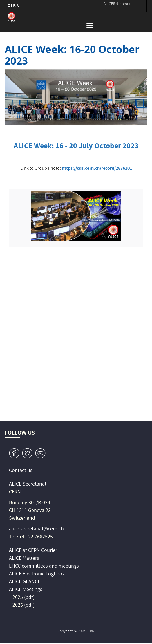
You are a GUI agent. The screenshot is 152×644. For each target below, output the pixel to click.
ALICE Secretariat (28, 485)
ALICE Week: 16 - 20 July (53, 146)
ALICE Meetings (26, 590)
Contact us (21, 471)
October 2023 (116, 146)
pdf (29, 598)
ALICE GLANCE (25, 582)
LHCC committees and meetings (44, 567)
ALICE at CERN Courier (33, 551)
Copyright (66, 631)
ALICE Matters (24, 559)
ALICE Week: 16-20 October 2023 (72, 55)
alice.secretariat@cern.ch (36, 529)
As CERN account (118, 4)
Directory (141, 6)
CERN (13, 5)
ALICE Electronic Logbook (37, 574)
